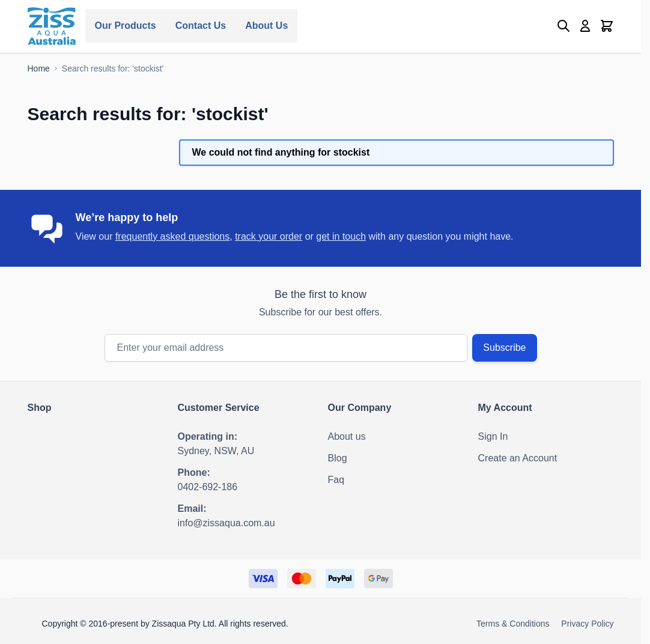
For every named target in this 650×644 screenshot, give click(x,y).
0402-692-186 (208, 487)
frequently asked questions (172, 236)
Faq (336, 480)
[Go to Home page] (52, 26)
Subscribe (504, 348)
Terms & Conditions (513, 624)
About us (347, 436)
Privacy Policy (587, 624)
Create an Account (518, 458)
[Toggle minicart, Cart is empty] (607, 26)
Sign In (493, 436)
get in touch (341, 236)
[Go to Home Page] (39, 68)
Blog (338, 458)
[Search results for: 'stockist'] (113, 68)
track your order (269, 236)
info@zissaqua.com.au (226, 523)
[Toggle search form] (563, 26)
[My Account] (585, 26)
